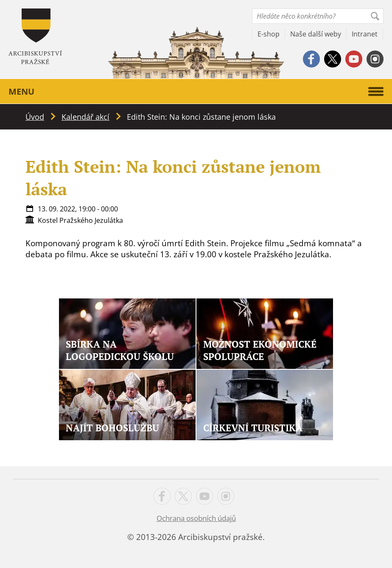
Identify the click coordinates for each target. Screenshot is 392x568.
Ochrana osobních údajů (196, 518)
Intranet (365, 34)
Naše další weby (316, 34)
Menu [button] (196, 91)
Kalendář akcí (85, 117)
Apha (35, 36)
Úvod (35, 117)
